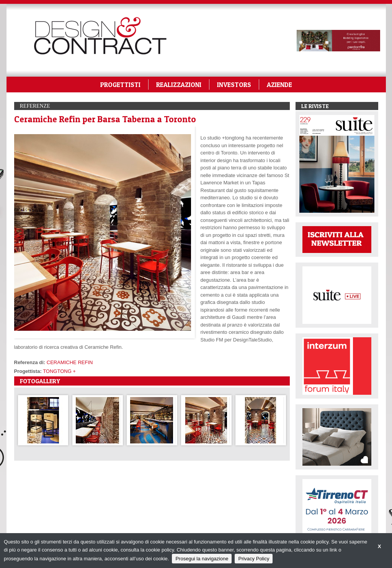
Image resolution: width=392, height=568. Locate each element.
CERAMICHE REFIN (70, 362)
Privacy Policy (254, 559)
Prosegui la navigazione (202, 559)
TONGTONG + (59, 371)
